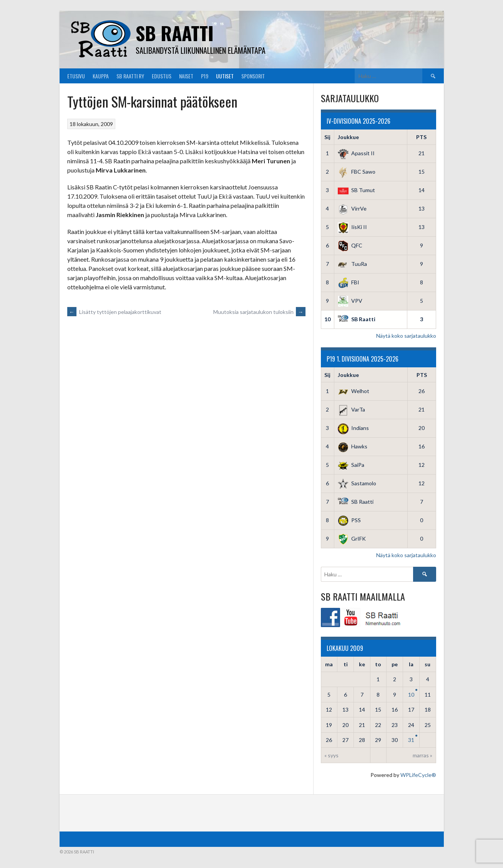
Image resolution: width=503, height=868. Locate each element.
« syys (331, 755)
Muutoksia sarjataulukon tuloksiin (259, 312)
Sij (327, 137)
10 (411, 695)
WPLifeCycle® (418, 775)
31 (411, 740)
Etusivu (76, 76)
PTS (421, 137)
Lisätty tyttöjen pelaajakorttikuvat (114, 312)
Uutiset (225, 76)
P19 (205, 76)
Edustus (162, 76)
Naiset (186, 76)
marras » (422, 755)
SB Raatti (175, 33)
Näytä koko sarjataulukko (406, 336)
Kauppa (101, 76)
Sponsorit (253, 76)
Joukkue (348, 137)
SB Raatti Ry (130, 76)
